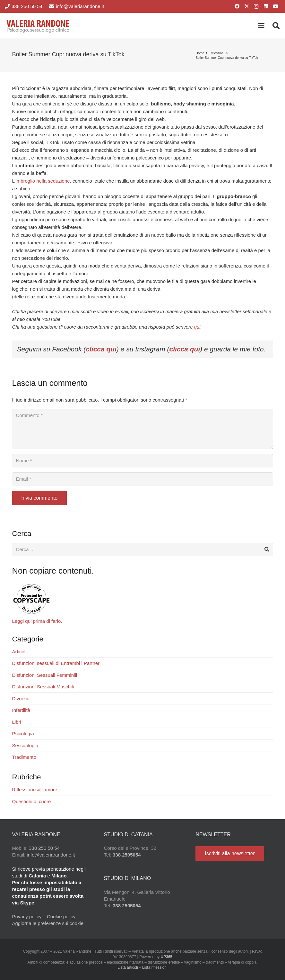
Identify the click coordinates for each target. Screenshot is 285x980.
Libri (17, 722)
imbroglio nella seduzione (43, 181)
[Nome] (143, 461)
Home (200, 53)
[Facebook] (237, 6)
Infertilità (21, 710)
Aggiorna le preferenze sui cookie (48, 923)
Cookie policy (61, 916)
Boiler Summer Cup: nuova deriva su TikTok (227, 58)
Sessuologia (25, 745)
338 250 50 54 (44, 848)
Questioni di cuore (32, 801)
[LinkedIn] (266, 6)
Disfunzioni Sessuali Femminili (45, 675)
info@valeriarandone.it (51, 855)
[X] (246, 6)
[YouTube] (275, 6)
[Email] (143, 479)
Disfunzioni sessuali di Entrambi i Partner (56, 663)
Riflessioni (217, 53)
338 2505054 (127, 855)
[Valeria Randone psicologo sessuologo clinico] (38, 26)
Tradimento (24, 757)
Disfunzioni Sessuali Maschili (43, 687)
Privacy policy (27, 916)
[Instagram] (256, 6)
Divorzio (21, 699)
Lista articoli (128, 967)
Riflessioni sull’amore (35, 789)
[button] (261, 26)
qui (197, 327)
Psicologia (23, 734)
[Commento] (143, 429)
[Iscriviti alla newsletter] (230, 853)
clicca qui (101, 349)
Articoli (19, 652)
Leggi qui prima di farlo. (37, 621)
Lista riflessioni (155, 967)
